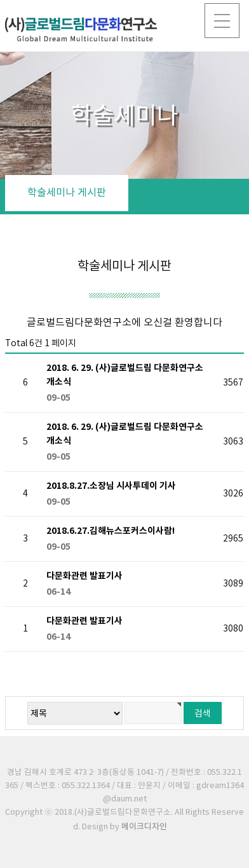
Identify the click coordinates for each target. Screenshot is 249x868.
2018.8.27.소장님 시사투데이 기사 (129, 495)
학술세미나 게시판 (67, 193)
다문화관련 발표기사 (129, 585)
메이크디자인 (144, 827)
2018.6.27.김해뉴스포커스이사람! (129, 540)
